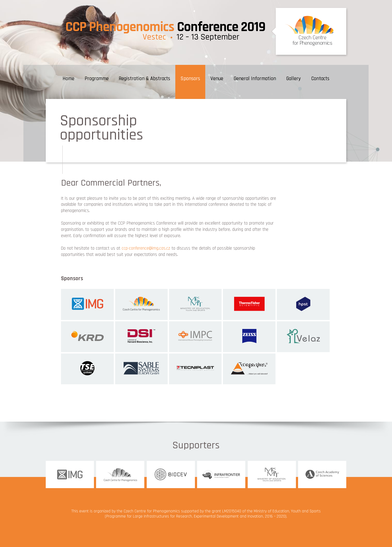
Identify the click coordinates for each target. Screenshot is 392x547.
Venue (217, 79)
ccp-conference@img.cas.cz (146, 248)
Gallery (293, 79)
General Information (255, 79)
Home (68, 79)
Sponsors (190, 79)
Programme (97, 79)
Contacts (320, 79)
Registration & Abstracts (144, 79)
